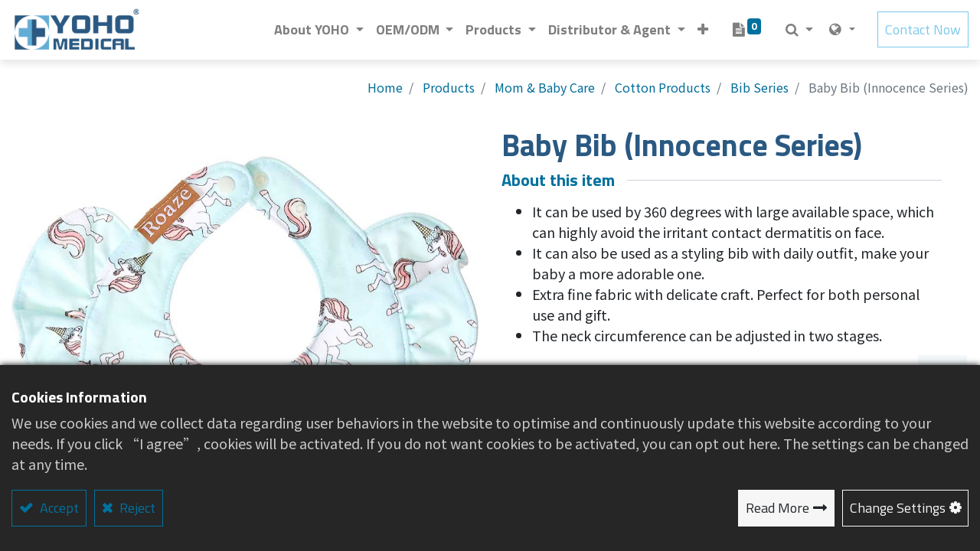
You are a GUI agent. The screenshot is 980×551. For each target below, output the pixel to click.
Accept (58, 508)
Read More (777, 508)
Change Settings (898, 508)
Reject (136, 508)
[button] (703, 30)
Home (385, 87)
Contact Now (923, 30)
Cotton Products (663, 87)
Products (449, 87)
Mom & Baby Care (545, 87)
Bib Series (759, 87)
